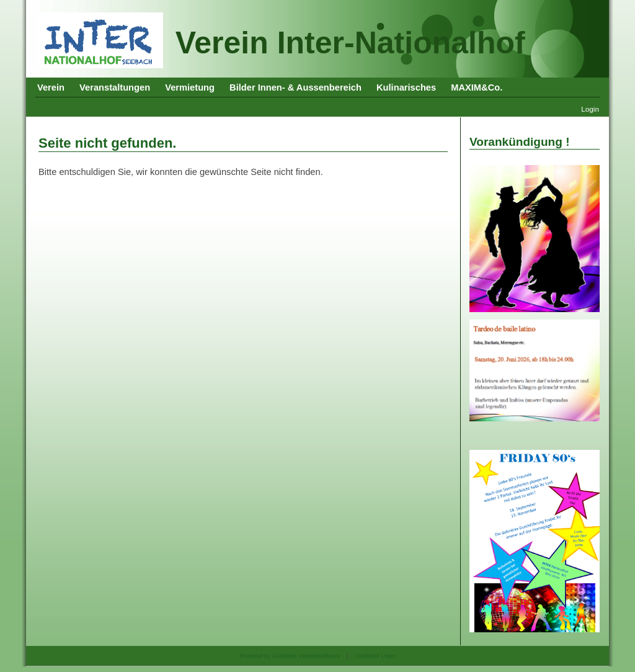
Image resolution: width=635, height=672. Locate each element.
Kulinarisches (406, 87)
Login (590, 109)
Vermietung (190, 87)
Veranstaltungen (115, 87)
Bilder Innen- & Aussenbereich (295, 87)
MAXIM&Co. (477, 87)
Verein (51, 87)
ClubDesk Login (375, 656)
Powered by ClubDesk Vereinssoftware (290, 656)
